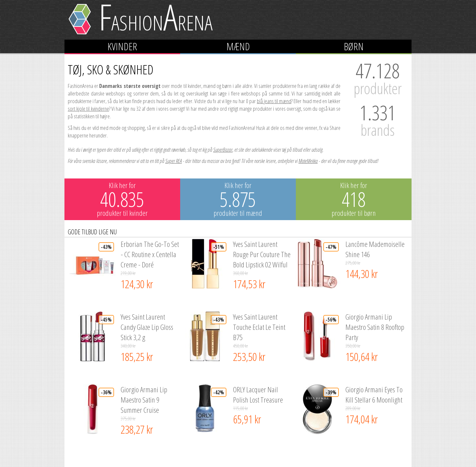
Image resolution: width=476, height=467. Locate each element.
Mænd (238, 46)
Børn (354, 46)
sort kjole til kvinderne (88, 109)
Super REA (174, 161)
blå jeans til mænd (274, 101)
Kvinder (122, 46)
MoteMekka (308, 161)
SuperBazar (223, 150)
